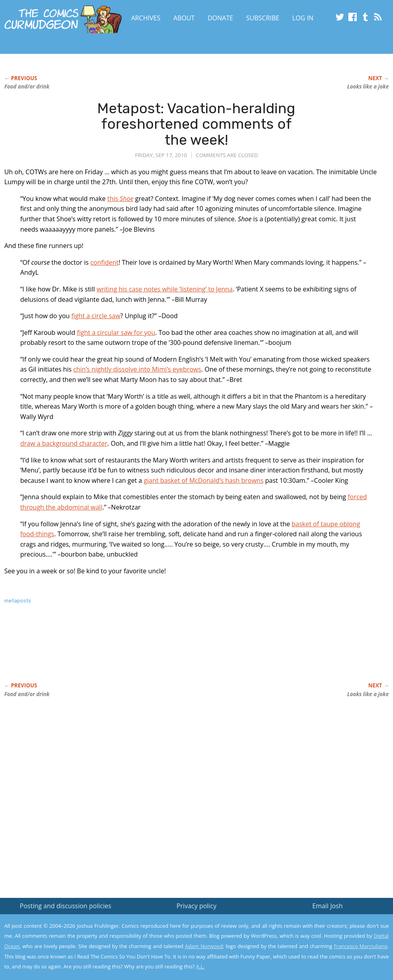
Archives (146, 18)
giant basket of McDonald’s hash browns (204, 480)
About (184, 18)
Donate (220, 18)
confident (105, 262)
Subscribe (263, 18)
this (120, 199)
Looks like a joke (368, 87)
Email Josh (328, 906)
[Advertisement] (149, 652)
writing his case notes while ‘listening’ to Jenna (164, 289)
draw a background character (64, 443)
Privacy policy (196, 906)
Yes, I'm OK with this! (325, 950)
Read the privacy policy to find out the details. (322, 930)
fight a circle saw (96, 316)
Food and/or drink (27, 87)
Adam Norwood (204, 946)
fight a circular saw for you (116, 333)
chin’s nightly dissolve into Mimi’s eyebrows (137, 369)
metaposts (18, 601)
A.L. (200, 966)
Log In (303, 18)
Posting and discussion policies (66, 906)
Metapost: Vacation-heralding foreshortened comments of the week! (196, 124)
